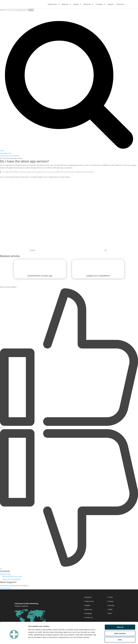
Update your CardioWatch (11, 579)
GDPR (110, 609)
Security (111, 605)
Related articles (5, 574)
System (76, 4)
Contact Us (120, 4)
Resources (87, 4)
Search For (4, 10)
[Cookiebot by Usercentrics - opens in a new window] (14, 640)
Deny (120, 630)
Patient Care (52, 4)
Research (65, 4)
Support (111, 4)
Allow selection (120, 624)
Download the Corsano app (12, 576)
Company (99, 4)
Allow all (120, 618)
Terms (110, 597)
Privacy (111, 601)
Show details (113, 640)
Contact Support (6, 588)
